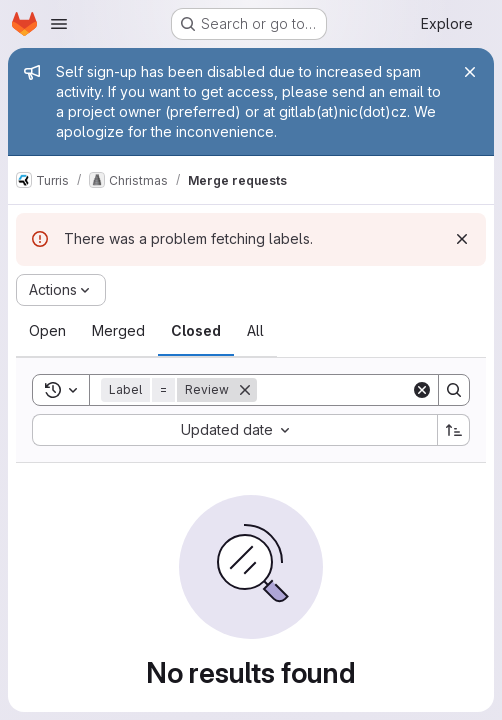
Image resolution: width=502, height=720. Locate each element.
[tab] (47, 331)
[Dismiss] (462, 239)
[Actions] (61, 290)
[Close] (470, 72)
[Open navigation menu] (59, 24)
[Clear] (422, 390)
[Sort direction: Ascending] (454, 430)
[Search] (381, 390)
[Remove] (245, 390)
